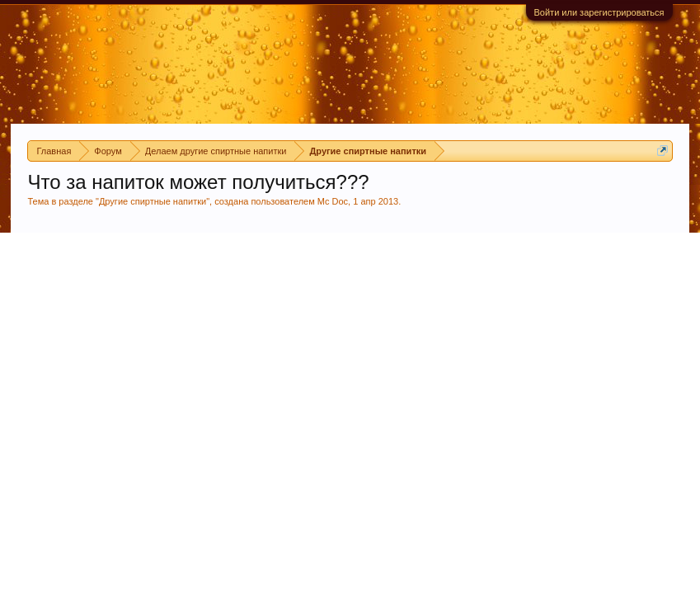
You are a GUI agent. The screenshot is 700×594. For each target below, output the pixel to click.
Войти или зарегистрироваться (599, 12)
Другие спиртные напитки (153, 201)
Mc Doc (333, 201)
